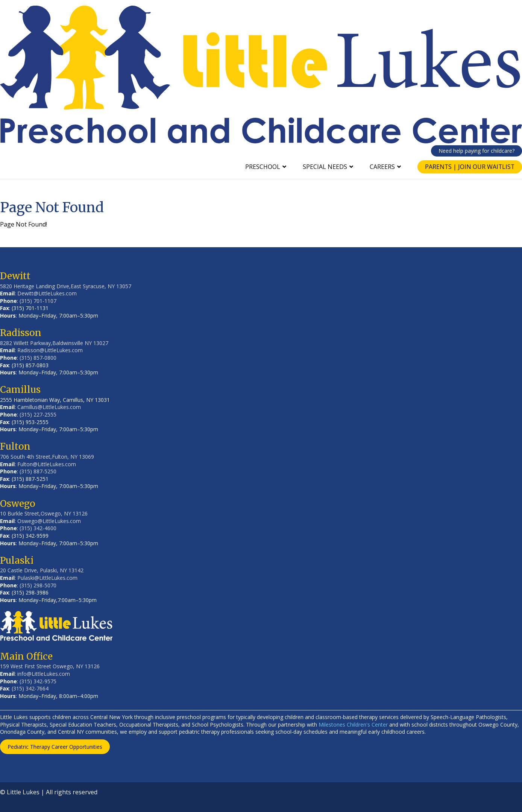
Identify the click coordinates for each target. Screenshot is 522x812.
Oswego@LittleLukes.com (49, 521)
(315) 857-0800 (38, 358)
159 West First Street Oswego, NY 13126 (50, 666)
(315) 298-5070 (38, 585)
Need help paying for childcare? (476, 151)
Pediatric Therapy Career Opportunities (55, 747)
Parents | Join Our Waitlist (469, 167)
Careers (381, 167)
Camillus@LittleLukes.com (49, 407)
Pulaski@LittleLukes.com (47, 578)
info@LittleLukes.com (44, 674)
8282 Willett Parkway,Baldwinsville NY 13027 (54, 343)
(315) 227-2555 (38, 414)
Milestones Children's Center (353, 725)
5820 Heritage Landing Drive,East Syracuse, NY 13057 (66, 286)
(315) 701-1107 (38, 301)
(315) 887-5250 (38, 471)
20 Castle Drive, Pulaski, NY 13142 (42, 570)
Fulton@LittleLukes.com (47, 464)
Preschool (262, 167)
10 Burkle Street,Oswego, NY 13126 (44, 513)
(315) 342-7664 (30, 688)
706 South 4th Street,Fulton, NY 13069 (47, 457)
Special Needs (324, 167)
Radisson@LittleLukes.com (50, 350)
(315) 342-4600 (38, 528)
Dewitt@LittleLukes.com (47, 293)
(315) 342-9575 (38, 681)
